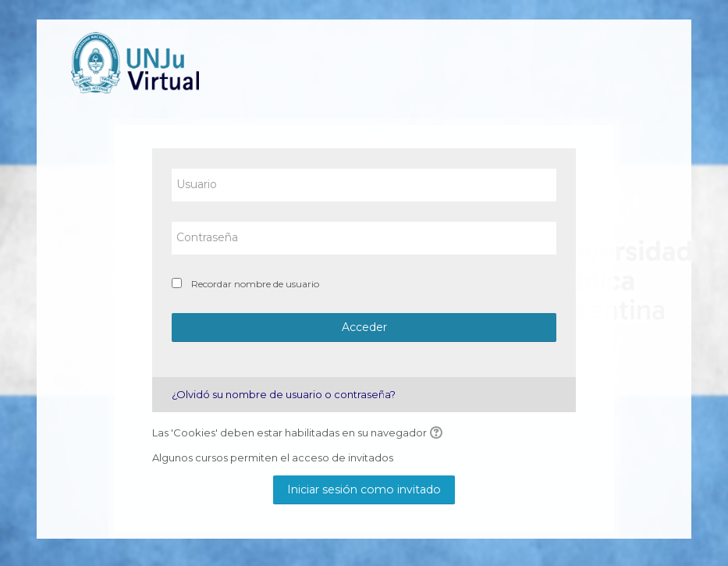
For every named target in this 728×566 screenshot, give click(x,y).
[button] (439, 433)
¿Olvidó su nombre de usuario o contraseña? (284, 394)
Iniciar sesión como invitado (364, 489)
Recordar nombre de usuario (255, 284)
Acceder (364, 327)
